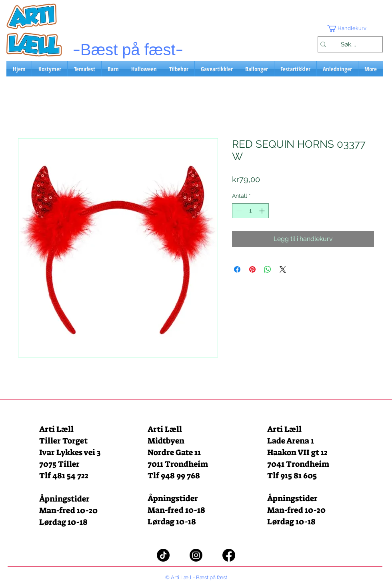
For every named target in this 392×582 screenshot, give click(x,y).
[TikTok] (163, 555)
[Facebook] (229, 555)
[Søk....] (348, 44)
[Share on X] (283, 269)
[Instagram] (196, 555)
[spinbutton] (250, 211)
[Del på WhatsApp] (268, 269)
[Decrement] (238, 211)
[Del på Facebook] (237, 269)
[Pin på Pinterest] (252, 269)
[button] (350, 28)
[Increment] (263, 211)
